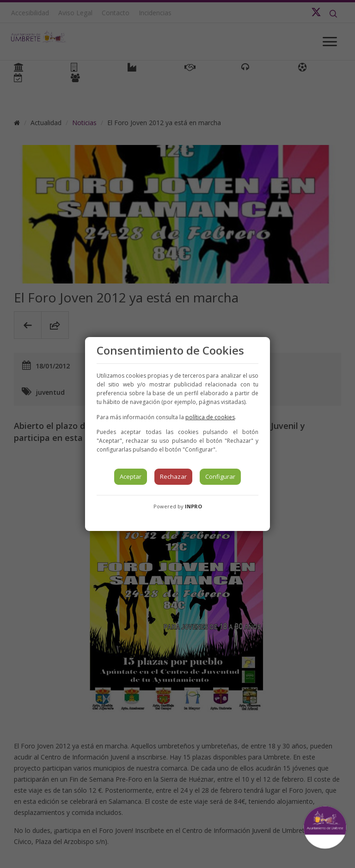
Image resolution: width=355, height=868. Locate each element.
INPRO (193, 506)
